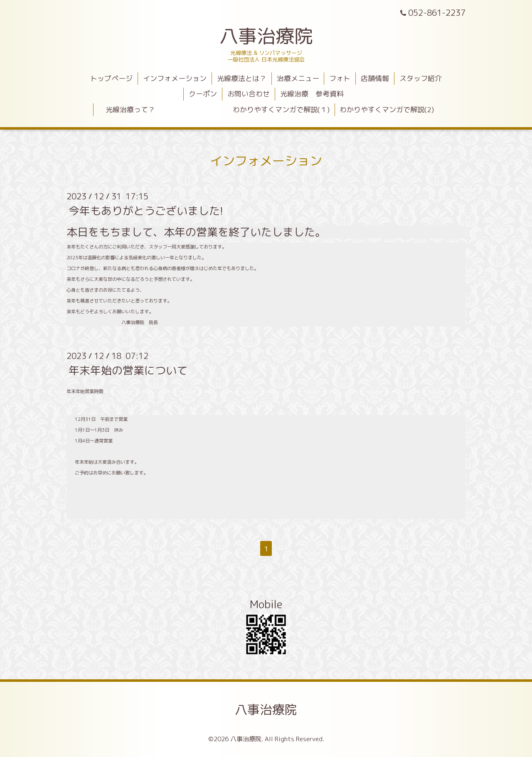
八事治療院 (276, 36)
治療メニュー (298, 78)
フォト (340, 78)
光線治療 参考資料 (312, 94)
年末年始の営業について (128, 370)
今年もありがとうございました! (146, 211)
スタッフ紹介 (421, 78)
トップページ (111, 78)
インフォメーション (175, 78)
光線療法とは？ (242, 78)
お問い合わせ (249, 94)
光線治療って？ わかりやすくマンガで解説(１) (214, 109)
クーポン (203, 94)
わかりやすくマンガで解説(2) (387, 109)
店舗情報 (375, 78)
